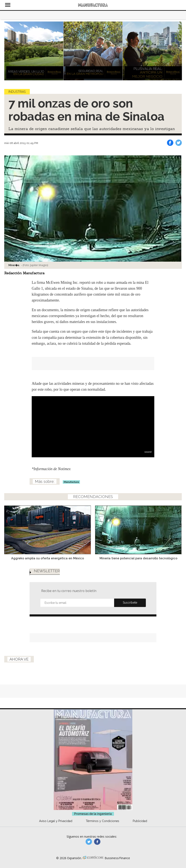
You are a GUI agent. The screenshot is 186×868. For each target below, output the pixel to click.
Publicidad (140, 821)
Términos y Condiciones (103, 821)
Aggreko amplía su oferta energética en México (48, 558)
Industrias (17, 92)
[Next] (177, 51)
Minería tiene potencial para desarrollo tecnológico (138, 558)
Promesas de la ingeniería (93, 814)
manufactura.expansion (97, 842)
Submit (130, 603)
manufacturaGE (89, 842)
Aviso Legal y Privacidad (56, 821)
